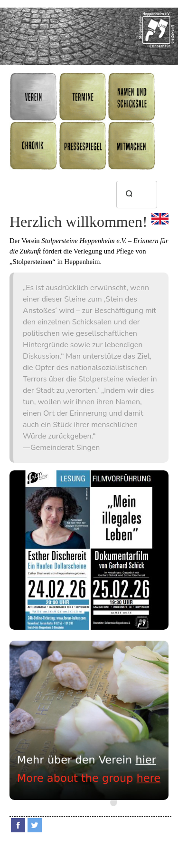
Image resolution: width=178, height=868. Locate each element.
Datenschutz (90, 858)
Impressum (158, 851)
